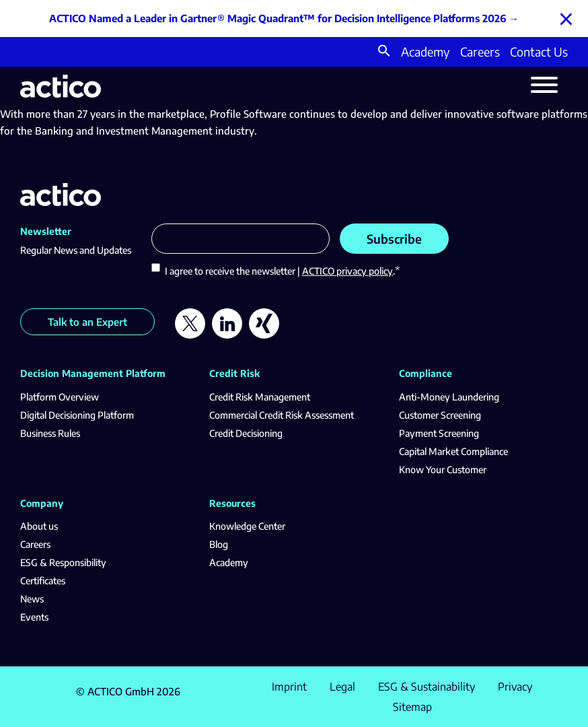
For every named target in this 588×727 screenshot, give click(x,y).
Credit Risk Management (260, 397)
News (32, 599)
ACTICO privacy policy (347, 271)
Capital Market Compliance (453, 451)
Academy (426, 51)
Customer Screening (440, 415)
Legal (342, 687)
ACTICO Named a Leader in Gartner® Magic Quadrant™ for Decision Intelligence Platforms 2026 (278, 18)
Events (34, 617)
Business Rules (50, 433)
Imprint (289, 687)
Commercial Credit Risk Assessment (282, 415)
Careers (480, 51)
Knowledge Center (247, 526)
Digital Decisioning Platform (77, 415)
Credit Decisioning (246, 433)
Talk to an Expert (87, 322)
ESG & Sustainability (427, 687)
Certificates (43, 581)
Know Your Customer (443, 470)
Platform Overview (60, 397)
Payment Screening (439, 433)
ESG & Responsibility (63, 562)
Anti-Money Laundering (449, 397)
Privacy (515, 687)
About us (39, 526)
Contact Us (539, 51)
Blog (219, 544)
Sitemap (412, 707)
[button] (384, 52)
